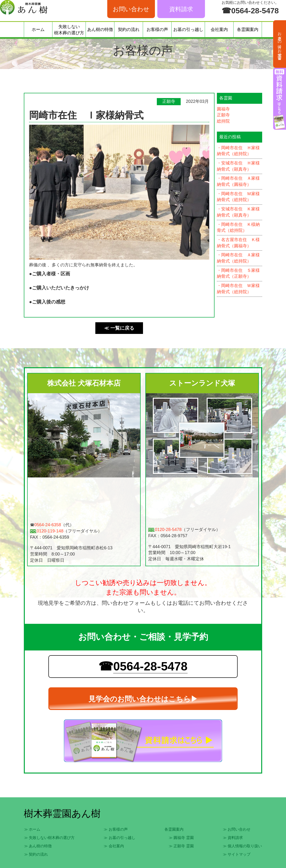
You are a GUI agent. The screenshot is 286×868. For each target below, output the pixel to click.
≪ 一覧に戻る (119, 328)
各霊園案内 (248, 30)
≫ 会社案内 (114, 846)
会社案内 (219, 30)
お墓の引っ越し (188, 30)
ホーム (38, 30)
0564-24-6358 (48, 525)
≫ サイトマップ (237, 854)
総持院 (223, 121)
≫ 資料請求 (233, 838)
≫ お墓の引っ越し (119, 838)
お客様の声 (157, 30)
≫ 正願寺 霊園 (181, 846)
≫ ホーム (32, 829)
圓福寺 (223, 109)
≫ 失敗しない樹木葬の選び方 (49, 838)
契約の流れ (129, 30)
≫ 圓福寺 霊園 (181, 838)
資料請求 (181, 9)
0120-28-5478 (168, 530)
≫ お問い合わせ (237, 829)
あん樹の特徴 (100, 30)
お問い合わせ (131, 9)
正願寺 (223, 115)
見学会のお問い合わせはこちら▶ (143, 699)
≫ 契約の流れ (36, 854)
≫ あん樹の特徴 (38, 846)
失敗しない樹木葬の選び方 (69, 30)
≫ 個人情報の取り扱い (242, 846)
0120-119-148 (50, 531)
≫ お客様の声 (116, 829)
